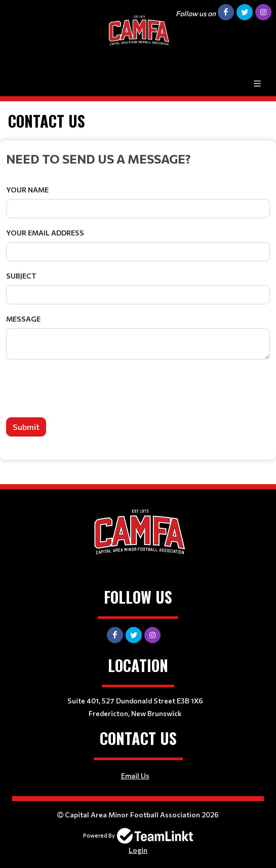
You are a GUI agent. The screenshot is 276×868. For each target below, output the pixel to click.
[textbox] (138, 159)
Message (23, 319)
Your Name (27, 190)
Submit (26, 427)
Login (138, 850)
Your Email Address (45, 233)
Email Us (135, 776)
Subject (21, 276)
